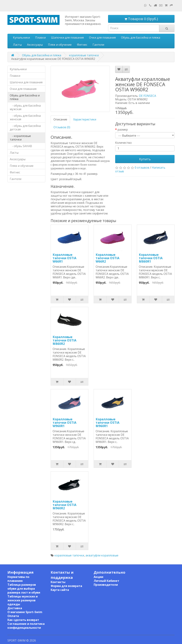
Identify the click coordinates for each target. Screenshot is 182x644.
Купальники (21, 37)
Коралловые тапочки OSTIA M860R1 (151, 258)
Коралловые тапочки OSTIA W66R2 (108, 258)
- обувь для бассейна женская (25, 117)
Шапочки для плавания (67, 37)
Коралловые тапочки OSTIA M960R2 (65, 505)
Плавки (40, 37)
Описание (60, 119)
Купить (145, 159)
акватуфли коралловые (102, 555)
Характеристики (85, 119)
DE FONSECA (148, 96)
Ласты (17, 45)
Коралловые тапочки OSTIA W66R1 (65, 258)
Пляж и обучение (60, 45)
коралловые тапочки (84, 55)
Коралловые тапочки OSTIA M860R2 (65, 340)
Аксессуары (35, 45)
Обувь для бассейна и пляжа (141, 37)
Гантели (98, 45)
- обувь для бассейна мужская (25, 107)
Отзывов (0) (62, 127)
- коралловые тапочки (20, 138)
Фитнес (82, 45)
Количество (123, 143)
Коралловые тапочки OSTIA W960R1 (65, 422)
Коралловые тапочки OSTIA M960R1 (108, 422)
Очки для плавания (102, 37)
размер (123, 130)
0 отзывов (142, 168)
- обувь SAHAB (21, 146)
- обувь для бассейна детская (25, 128)
